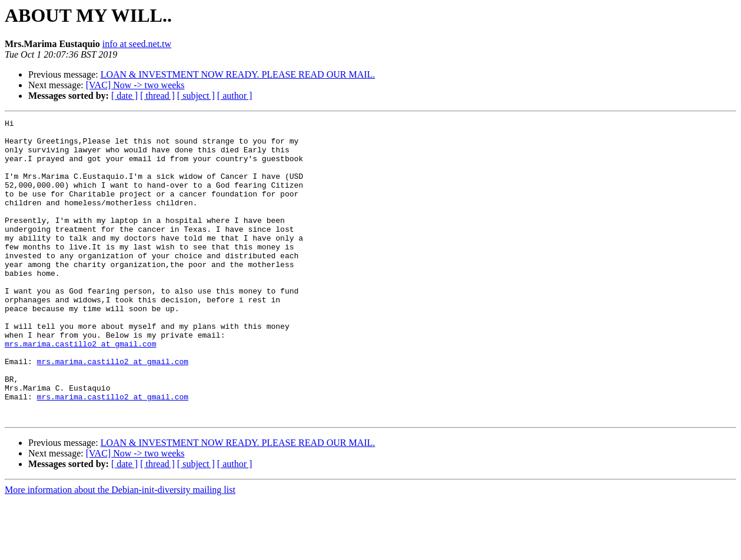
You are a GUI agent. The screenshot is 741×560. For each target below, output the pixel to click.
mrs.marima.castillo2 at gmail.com (80, 389)
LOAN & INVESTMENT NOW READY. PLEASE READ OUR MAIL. (238, 74)
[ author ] (235, 96)
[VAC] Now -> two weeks (135, 85)
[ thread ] (157, 96)
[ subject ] (196, 96)
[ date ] (124, 96)
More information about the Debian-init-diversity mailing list (120, 550)
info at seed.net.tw (137, 44)
